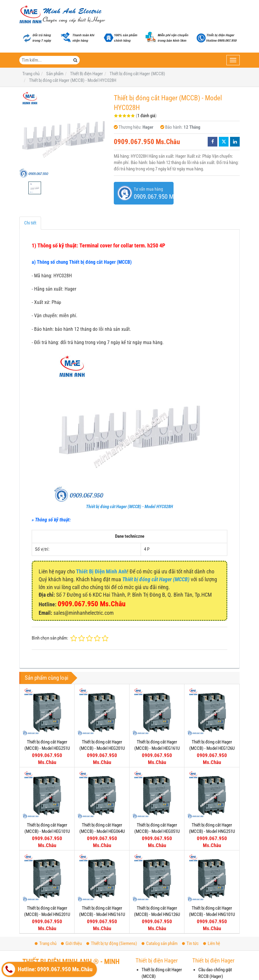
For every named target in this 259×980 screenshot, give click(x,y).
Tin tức (190, 943)
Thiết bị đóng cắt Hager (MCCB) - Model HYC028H (129, 507)
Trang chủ (46, 943)
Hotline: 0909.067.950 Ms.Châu (48, 969)
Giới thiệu (71, 943)
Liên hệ (212, 943)
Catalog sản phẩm (160, 943)
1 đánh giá (146, 116)
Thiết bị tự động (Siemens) (112, 943)
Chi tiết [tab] (30, 223)
